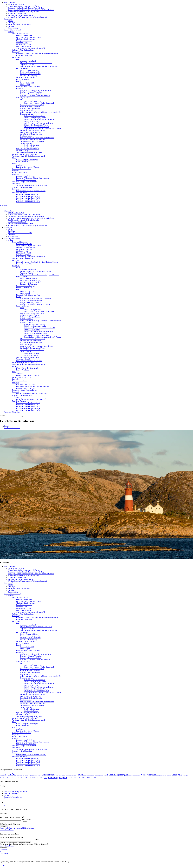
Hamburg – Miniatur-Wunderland (31, 92)
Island (14, 158)
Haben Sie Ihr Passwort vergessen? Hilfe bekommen (17, 828)
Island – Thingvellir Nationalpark (27, 160)
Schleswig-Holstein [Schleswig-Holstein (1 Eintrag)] (25, 778)
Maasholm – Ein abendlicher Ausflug (32, 130)
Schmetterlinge (13, 28)
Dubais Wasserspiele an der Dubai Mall (25, 154)
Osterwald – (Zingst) (23, 151)
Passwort (24, 822)
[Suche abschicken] (22, 416)
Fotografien (8, 19)
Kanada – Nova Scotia (20, 172)
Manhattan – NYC (22, 43)
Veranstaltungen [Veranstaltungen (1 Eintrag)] (75, 778)
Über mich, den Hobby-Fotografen (15, 792)
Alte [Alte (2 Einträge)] (4, 775)
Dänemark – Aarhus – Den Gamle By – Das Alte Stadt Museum (37, 54)
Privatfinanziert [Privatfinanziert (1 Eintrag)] (8, 778)
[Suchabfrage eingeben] (11, 416)
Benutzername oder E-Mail (30, 840)
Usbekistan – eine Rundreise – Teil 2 (28, 196)
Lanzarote (16, 174)
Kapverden (16, 171)
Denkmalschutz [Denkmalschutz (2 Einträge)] (49, 775)
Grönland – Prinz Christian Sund (23, 50)
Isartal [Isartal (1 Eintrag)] (85, 775)
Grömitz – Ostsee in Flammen (30, 107)
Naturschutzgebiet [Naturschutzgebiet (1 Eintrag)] (136, 775)
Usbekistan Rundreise (20, 193)
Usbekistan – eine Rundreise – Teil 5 (28, 202)
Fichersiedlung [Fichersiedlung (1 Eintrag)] (62, 775)
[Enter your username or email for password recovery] (11, 840)
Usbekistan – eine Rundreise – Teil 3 (28, 198)
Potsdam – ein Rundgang (28, 76)
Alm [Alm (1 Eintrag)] (1, 775)
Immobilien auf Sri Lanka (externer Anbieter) (31, 191)
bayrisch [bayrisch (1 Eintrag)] (27, 775)
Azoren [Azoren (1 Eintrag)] (18, 775)
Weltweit (11, 32)
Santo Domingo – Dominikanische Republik (31, 48)
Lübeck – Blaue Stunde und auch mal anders (39, 123)
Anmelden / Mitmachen (12, 412)
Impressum (8, 799)
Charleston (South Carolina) (25, 39)
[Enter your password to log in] (11, 822)
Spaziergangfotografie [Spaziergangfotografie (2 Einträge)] (57, 777)
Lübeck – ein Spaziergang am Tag (35, 118)
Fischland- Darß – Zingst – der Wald (28, 87)
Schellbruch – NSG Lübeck (17, 13)
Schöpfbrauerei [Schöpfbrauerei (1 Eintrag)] (37, 778)
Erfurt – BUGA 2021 (27, 83)
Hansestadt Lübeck (27, 114)
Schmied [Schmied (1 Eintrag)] (32, 778)
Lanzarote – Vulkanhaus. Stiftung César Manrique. (33, 178)
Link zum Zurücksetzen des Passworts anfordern (15, 842)
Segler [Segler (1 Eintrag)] (43, 778)
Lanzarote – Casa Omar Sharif (26, 180)
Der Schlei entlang (26, 136)
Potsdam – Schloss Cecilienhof (30, 74)
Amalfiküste (20, 165)
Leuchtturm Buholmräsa (12, 428)
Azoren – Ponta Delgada (16, 4)
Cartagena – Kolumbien (24, 41)
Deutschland (17, 57)
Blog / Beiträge (9, 2)
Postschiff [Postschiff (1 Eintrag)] (2, 778)
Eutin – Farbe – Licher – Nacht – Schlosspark (39, 103)
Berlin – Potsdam (22, 68)
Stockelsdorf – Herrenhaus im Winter (32, 140)
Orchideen (12, 26)
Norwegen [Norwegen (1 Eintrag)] (159, 775)
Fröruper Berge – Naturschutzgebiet (32, 105)
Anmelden (4, 826)
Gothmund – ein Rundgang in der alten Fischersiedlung (26, 8)
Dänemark (16, 52)
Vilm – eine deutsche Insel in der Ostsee (29, 152)
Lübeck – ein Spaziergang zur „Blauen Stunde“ (40, 119)
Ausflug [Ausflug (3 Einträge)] (11, 774)
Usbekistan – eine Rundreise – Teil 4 (28, 200)
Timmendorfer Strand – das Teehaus (32, 141)
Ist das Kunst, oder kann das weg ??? (20, 24)
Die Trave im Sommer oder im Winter (20, 15)
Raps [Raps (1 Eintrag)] (20, 778)
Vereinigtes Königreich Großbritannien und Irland (28, 156)
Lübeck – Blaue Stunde (32, 121)
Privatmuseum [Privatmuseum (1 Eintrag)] (15, 778)
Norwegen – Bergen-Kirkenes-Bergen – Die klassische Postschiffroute (31, 10)
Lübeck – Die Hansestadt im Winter (36, 125)
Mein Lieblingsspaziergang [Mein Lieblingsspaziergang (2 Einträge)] (116, 775)
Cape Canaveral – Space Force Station (29, 37)
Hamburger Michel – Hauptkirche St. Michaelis (36, 90)
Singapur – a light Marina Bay (22, 187)
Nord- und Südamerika (20, 34)
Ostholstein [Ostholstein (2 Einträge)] (177, 775)
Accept (2, 865)
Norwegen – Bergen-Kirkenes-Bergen (25, 182)
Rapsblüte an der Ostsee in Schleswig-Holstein (23, 12)
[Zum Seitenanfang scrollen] (4, 806)
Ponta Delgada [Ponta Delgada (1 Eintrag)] (185, 775)
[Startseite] (7, 426)
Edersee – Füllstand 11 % (25, 79)
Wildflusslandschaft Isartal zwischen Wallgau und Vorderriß (28, 17)
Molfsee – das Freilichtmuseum (31, 132)
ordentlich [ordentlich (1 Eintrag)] (169, 775)
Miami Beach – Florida (24, 45)
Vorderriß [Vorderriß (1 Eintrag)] (81, 778)
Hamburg (20, 88)
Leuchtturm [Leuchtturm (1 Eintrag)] (97, 775)
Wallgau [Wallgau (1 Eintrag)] (85, 778)
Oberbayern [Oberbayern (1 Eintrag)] (164, 775)
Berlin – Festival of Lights (29, 70)
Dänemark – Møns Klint (24, 56)
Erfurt (18, 81)
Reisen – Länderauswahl (12, 30)
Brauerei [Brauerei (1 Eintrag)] (39, 775)
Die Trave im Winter (31, 147)
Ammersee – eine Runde (28, 61)
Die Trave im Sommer (32, 145)
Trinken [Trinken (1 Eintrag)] (69, 778)
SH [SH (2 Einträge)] (46, 777)
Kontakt (7, 795)
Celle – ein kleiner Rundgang (26, 77)
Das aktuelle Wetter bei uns (13, 797)
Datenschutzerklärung (11, 793)
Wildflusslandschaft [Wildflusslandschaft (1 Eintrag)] (92, 778)
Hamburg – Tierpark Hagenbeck (31, 94)
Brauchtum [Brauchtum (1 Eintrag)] (35, 775)
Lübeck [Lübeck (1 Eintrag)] (102, 775)
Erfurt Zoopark (25, 85)
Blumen (11, 21)
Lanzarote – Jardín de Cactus (26, 176)
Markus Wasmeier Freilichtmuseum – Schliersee (24, 6)
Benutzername (26, 819)
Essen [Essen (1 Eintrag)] (57, 775)
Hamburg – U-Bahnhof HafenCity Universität (35, 96)
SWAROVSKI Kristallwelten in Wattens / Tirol (32, 185)
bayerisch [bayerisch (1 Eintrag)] (22, 775)
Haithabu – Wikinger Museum (30, 109)
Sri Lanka (16, 189)
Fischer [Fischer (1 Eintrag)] (67, 775)
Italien (15, 163)
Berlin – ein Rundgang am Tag (30, 72)
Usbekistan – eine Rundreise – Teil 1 (28, 194)
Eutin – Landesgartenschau (33, 101)
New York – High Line (24, 46)
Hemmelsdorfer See (27, 110)
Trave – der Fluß (26, 143)
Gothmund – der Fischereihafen (35, 116)
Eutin (22, 99)
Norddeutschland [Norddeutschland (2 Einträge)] (148, 775)
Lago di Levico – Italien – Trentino (28, 167)
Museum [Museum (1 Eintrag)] (130, 775)
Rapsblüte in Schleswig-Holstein (31, 134)
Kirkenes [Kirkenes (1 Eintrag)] (92, 775)
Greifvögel (12, 23)
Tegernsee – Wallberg (27, 65)
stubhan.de (4, 205)
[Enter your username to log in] (11, 819)
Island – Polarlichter (23, 162)
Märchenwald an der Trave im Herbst (37, 127)
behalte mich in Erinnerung (10, 824)
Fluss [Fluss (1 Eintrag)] (70, 775)
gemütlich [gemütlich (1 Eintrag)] (74, 775)
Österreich (16, 183)
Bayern (19, 59)
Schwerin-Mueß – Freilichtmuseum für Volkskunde (37, 138)
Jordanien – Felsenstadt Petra (22, 169)
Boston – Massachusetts (24, 35)
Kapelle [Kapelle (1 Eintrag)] (88, 775)
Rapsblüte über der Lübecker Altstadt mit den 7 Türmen (43, 129)
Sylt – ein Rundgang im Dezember (28, 149)
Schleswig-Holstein (23, 98)
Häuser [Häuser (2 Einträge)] (80, 775)
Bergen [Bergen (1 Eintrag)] (30, 775)
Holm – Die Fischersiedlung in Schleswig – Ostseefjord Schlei (41, 112)
